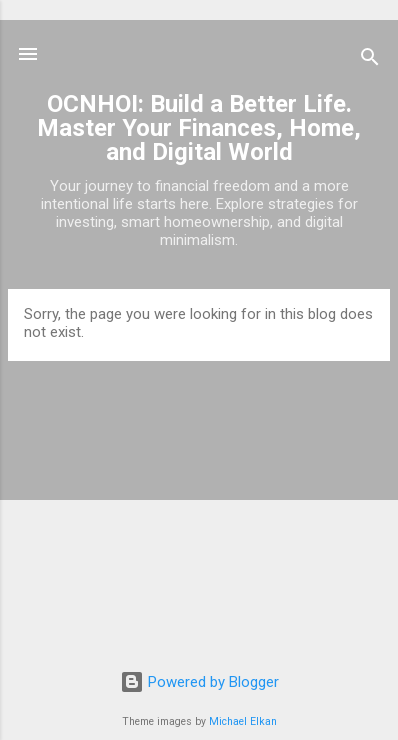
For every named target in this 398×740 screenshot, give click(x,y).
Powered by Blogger (199, 682)
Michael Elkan (243, 721)
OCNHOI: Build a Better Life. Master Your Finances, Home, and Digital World (199, 128)
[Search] (370, 60)
